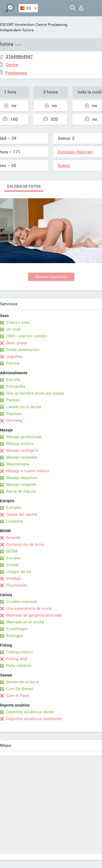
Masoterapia (18, 464)
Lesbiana (14, 521)
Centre (41, 25)
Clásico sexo (18, 322)
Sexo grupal (17, 343)
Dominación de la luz (25, 544)
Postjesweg (58, 25)
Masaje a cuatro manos (28, 471)
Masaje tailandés (22, 457)
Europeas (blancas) (75, 152)
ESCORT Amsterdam (17, 25)
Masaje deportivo (22, 478)
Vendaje (14, 578)
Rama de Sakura (21, 491)
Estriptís (14, 508)
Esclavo (13, 558)
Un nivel (13, 329)
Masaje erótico (20, 444)
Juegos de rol (19, 572)
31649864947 (19, 57)
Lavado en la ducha (24, 407)
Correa (12, 565)
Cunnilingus (17, 629)
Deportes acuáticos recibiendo (34, 719)
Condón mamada (22, 602)
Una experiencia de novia (29, 608)
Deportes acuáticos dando (30, 712)
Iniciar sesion (81, 8)
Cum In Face (18, 696)
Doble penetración (23, 350)
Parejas (13, 400)
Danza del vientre (22, 514)
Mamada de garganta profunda (34, 615)
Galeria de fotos (24, 186)
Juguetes (15, 357)
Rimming (14, 421)
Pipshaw (14, 414)
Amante (13, 538)
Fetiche (13, 363)
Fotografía (16, 386)
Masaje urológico (22, 450)
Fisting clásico (20, 652)
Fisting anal (17, 659)
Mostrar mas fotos (51, 277)
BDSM (12, 551)
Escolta (13, 380)
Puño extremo (19, 666)
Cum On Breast (20, 689)
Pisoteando (17, 585)
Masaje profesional (24, 437)
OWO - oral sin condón (27, 336)
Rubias (64, 166)
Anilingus (15, 636)
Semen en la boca (22, 682)
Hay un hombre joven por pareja (35, 393)
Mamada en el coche (25, 622)
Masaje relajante (21, 485)
